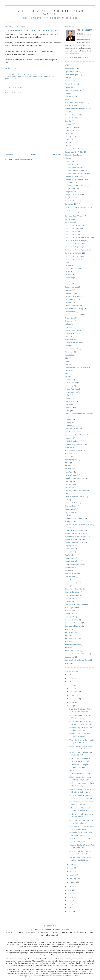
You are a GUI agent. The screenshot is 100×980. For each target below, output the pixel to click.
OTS (67, 500)
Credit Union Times (72, 259)
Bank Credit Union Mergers (25, 77)
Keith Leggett (86, 30)
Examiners (69, 321)
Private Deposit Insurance (74, 530)
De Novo (68, 275)
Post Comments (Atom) (23, 159)
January (73, 882)
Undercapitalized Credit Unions (76, 654)
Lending (68, 411)
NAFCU (68, 456)
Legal (67, 404)
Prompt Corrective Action (74, 543)
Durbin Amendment (72, 306)
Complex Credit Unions (73, 195)
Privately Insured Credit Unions (76, 533)
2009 (70, 911)
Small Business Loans (73, 595)
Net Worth (69, 472)
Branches (68, 121)
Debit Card (69, 278)
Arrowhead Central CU (73, 90)
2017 (70, 685)
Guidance (68, 370)
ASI (66, 93)
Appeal (68, 87)
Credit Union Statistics (73, 253)
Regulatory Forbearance (74, 564)
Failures (68, 324)
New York (69, 481)
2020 (70, 675)
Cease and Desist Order (73, 149)
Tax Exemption (70, 632)
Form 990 (69, 355)
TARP (67, 629)
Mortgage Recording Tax (74, 450)
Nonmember (69, 484)
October (73, 695)
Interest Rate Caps (71, 389)
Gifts (67, 358)
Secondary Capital (72, 583)
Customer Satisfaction (73, 268)
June (72, 864)
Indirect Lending (71, 383)
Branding (68, 124)
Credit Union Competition (74, 228)
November (74, 692)
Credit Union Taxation (73, 256)
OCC (67, 494)
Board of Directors (72, 115)
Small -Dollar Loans (72, 592)
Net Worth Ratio (71, 475)
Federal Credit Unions (73, 330)
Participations (70, 509)
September (74, 699)
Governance (69, 364)
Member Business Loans (74, 444)
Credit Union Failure (72, 231)
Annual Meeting (71, 81)
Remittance (69, 567)
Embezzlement (70, 312)
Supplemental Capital (73, 626)
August (73, 702)
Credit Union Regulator (73, 247)
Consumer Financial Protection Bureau (79, 207)
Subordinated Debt (72, 620)
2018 (70, 682)
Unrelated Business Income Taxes (77, 660)
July (71, 706)
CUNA (68, 265)
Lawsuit (68, 398)
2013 (70, 897)
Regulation (69, 558)
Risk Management (71, 573)
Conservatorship (71, 204)
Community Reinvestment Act (76, 185)
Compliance (69, 198)
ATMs (67, 99)
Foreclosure (69, 352)
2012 (70, 901)
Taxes (67, 635)
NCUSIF (68, 469)
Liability (68, 422)
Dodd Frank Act (71, 299)
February (73, 878)
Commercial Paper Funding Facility (78, 170)
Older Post (57, 154)
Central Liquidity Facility (74, 152)
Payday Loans (70, 512)
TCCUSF (68, 641)
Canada (68, 140)
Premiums (69, 521)
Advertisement (70, 68)
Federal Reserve (71, 333)
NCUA (68, 466)
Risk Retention (70, 577)
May (72, 868)
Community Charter (72, 177)
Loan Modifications (72, 432)
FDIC (67, 327)
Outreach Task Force (72, 503)
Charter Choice (70, 161)
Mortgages (69, 453)
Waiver (68, 663)
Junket (67, 395)
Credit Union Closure (73, 225)
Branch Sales (70, 118)
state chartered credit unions (75, 604)
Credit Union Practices (73, 244)
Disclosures (69, 293)
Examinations (70, 318)
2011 (70, 904)
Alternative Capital (72, 75)
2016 (70, 886)
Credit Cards (70, 222)
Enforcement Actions (73, 315)
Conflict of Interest (72, 201)
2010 (70, 908)
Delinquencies (70, 281)
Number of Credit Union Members (77, 490)
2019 (70, 678)
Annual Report (70, 84)
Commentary (70, 164)
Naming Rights (70, 460)
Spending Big (70, 598)
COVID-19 (69, 219)
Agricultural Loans (72, 72)
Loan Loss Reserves (72, 429)
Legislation (69, 407)
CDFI (67, 143)
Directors (68, 290)
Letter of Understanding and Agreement (79, 414)
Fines (67, 346)
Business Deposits (71, 127)
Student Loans (70, 614)
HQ (66, 373)
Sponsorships (70, 601)
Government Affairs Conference (76, 367)
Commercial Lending (73, 167)
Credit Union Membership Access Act (79, 237)
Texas (67, 648)
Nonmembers (70, 487)
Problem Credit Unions (73, 539)
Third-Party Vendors (72, 651)
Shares (67, 586)
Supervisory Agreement (73, 623)
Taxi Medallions (71, 638)
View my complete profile (77, 58)
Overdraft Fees (70, 506)
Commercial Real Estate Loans (76, 174)
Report (67, 570)
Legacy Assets (70, 401)
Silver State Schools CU (74, 589)
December (74, 688)
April (72, 871)
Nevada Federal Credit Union (75, 478)
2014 (70, 894)
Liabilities (69, 419)
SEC (67, 580)
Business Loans (71, 130)
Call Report (69, 136)
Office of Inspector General (75, 497)
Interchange (69, 386)
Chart (67, 158)
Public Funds (70, 549)
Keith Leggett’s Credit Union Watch (50, 13)
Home (33, 154)
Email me (65, 929)
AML (67, 78)
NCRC (67, 463)
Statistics (68, 610)
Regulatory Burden (72, 561)
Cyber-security (70, 271)
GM (66, 361)
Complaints (69, 192)
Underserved (70, 657)
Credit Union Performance (74, 241)
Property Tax (70, 546)
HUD (67, 377)
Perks (67, 515)
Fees (67, 336)
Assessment (69, 96)
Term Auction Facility (73, 645)
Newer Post (9, 154)
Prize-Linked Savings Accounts (76, 536)
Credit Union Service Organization (77, 250)
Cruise (67, 262)
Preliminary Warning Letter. (75, 518)
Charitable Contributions (74, 155)
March (72, 875)
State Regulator (71, 607)
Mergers (68, 447)
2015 (70, 890)
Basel (67, 112)
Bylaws (68, 133)
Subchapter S (70, 617)
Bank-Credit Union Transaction (76, 109)
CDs (67, 146)
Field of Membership (73, 343)
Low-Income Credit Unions (75, 435)
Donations (69, 302)
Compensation (70, 188)
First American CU (72, 349)
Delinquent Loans (71, 284)
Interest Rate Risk (71, 392)
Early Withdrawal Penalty (74, 309)
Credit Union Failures (73, 234)
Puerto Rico (69, 552)
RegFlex (68, 555)
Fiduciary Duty (70, 340)
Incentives (69, 380)
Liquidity (68, 426)
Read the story (10, 68)
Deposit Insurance (71, 287)
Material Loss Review (73, 441)
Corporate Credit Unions (74, 216)
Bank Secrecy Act (71, 105)
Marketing (69, 438)
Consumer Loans (71, 213)
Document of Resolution (74, 296)
